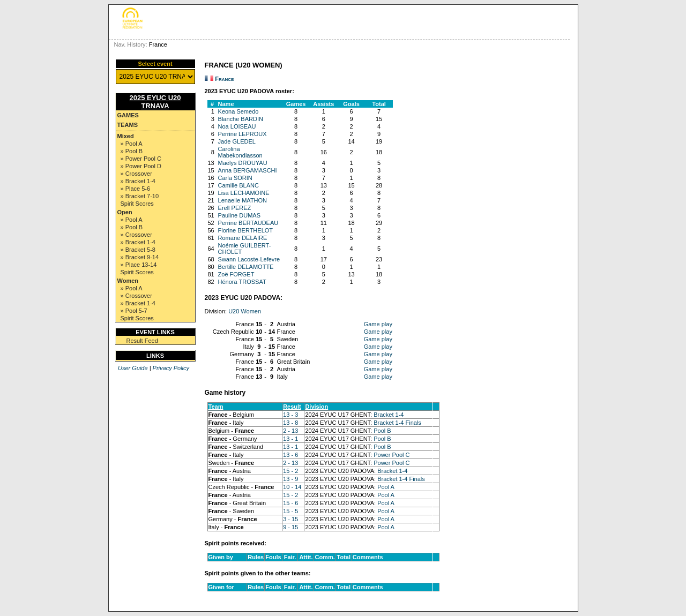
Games (128, 115)
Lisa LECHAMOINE (244, 193)
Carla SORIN (235, 178)
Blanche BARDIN (241, 119)
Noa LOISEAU (237, 126)
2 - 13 (290, 431)
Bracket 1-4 (389, 415)
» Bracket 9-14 (140, 257)
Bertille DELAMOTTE (246, 267)
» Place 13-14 (139, 265)
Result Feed (142, 341)
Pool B (382, 431)
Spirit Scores (137, 204)
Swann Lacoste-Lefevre (249, 259)
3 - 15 (290, 519)
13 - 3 (290, 415)
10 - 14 (292, 487)
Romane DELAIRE (243, 238)
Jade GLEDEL (237, 141)
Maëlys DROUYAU (243, 163)
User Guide (133, 368)
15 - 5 (290, 511)
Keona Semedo (238, 111)
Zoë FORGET (236, 274)
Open (125, 212)
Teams (128, 125)
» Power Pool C (141, 159)
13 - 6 (290, 455)
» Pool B (132, 151)
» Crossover (136, 174)
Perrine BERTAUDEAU (248, 223)
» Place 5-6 (136, 189)
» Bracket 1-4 (138, 181)
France (224, 79)
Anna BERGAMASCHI (248, 170)
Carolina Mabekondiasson (240, 152)
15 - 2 (290, 471)
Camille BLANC (238, 185)
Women (128, 281)
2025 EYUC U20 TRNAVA (155, 102)
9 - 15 (290, 527)
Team (216, 407)
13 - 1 (290, 439)
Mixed (126, 136)
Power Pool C (392, 455)
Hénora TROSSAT (242, 282)
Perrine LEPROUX (243, 134)
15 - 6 (290, 503)
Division (316, 407)
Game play (378, 324)
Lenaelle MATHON (243, 200)
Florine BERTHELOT (246, 230)
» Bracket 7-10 (140, 196)
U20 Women (245, 311)
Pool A (386, 487)
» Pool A (132, 144)
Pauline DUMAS (239, 215)
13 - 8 (290, 423)
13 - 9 (290, 479)
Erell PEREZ (235, 208)
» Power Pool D (141, 166)
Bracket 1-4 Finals (397, 423)
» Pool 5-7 (134, 311)
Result (292, 407)
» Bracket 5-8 (138, 250)
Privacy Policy (171, 368)
